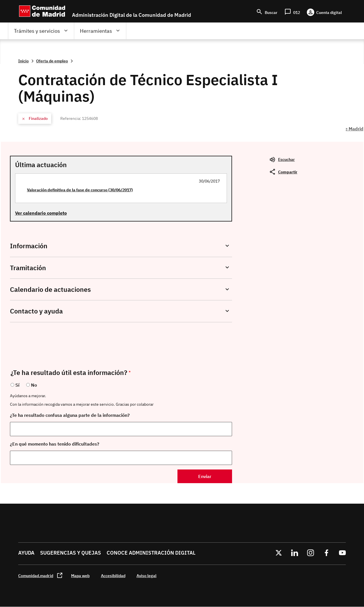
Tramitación (28, 268)
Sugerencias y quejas (71, 553)
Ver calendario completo (41, 213)
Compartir (288, 172)
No (34, 385)
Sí (17, 385)
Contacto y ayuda (36, 311)
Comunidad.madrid (36, 576)
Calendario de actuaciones (50, 289)
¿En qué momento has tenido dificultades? (55, 444)
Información (29, 246)
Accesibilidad (113, 576)
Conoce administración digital (151, 553)
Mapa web (80, 576)
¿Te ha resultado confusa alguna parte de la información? (70, 415)
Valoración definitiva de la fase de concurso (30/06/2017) (80, 190)
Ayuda (26, 553)
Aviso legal (146, 576)
